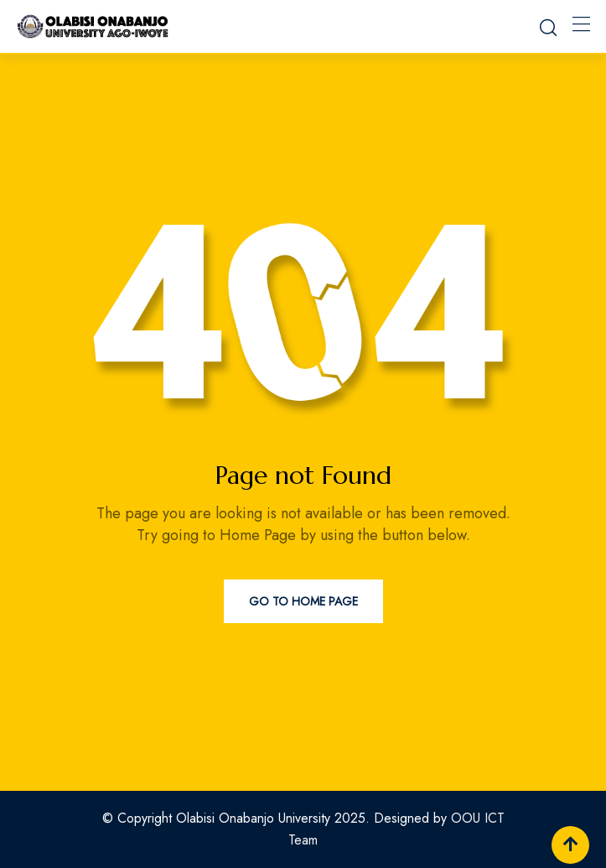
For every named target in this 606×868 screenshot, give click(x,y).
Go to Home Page (303, 601)
